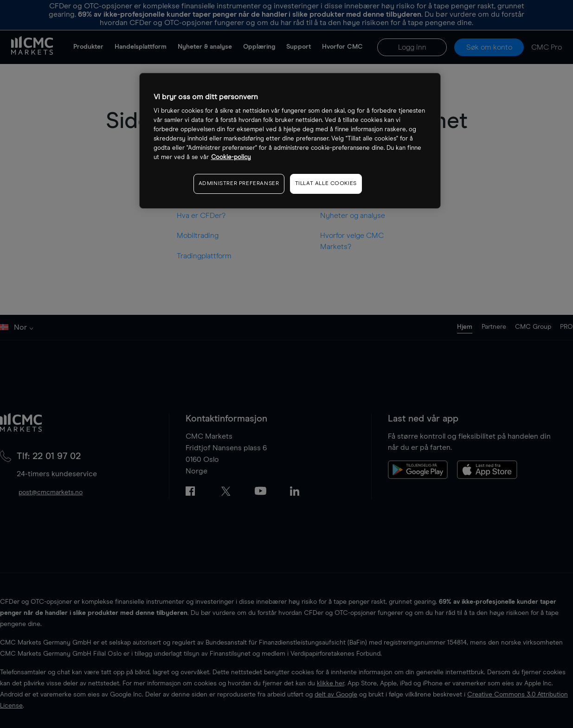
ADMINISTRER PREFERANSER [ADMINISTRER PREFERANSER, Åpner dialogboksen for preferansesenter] (239, 184)
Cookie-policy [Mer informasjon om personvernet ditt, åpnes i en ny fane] (231, 157)
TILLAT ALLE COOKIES (326, 184)
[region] (290, 141)
